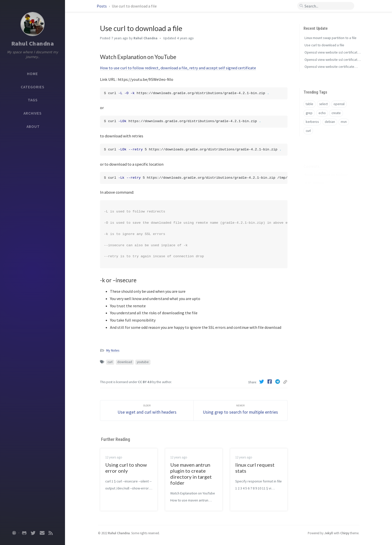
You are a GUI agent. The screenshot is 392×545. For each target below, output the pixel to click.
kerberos (312, 122)
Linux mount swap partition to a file (330, 38)
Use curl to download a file (324, 45)
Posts (102, 6)
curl (110, 362)
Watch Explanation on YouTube (326, 167)
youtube (143, 362)
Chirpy (345, 533)
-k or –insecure (314, 175)
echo (322, 113)
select (323, 104)
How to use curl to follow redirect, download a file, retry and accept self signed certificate (178, 68)
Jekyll (329, 533)
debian (330, 122)
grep (309, 113)
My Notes (113, 350)
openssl (339, 104)
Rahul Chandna (33, 43)
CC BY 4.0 (145, 382)
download (125, 362)
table (309, 104)
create (336, 113)
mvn (344, 122)
